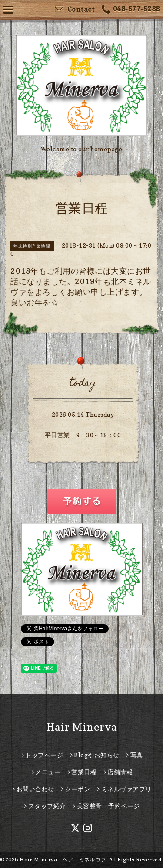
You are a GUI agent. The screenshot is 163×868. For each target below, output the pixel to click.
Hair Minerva (82, 727)
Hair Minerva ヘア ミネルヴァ (63, 859)
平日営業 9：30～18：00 (83, 435)
